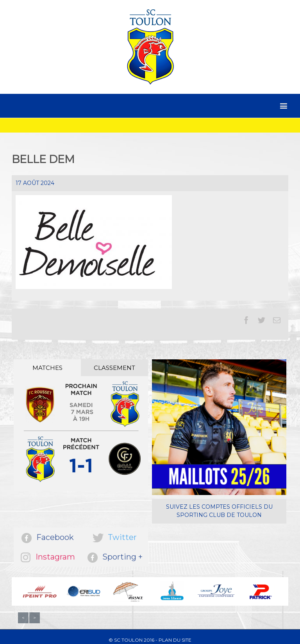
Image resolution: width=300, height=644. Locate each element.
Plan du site (175, 640)
